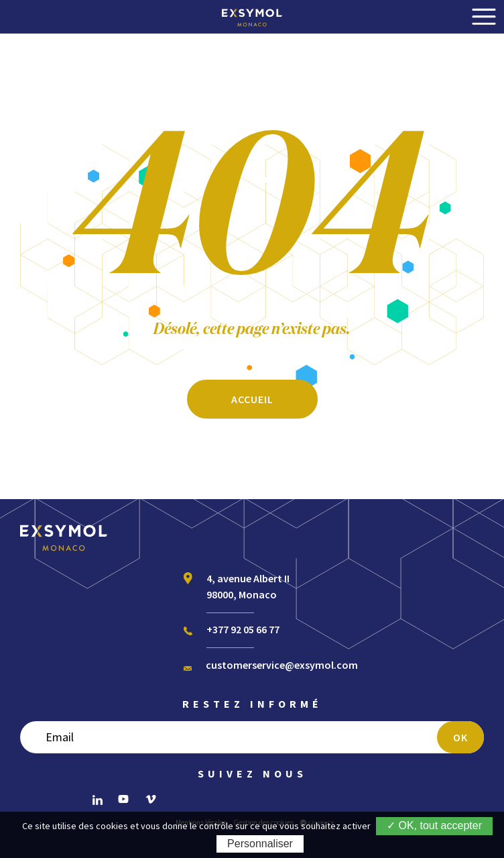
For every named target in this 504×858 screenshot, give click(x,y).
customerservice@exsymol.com (282, 665)
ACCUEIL (252, 399)
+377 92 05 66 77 (243, 629)
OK (460, 737)
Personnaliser (260, 844)
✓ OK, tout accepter (434, 825)
